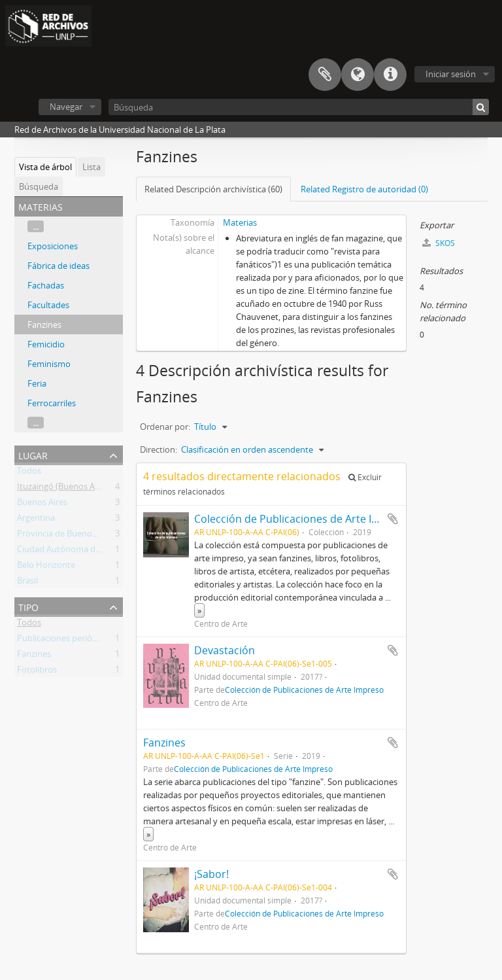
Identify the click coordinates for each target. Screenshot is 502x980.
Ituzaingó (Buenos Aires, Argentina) (85, 489)
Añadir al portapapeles (393, 519)
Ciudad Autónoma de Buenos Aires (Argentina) (107, 551)
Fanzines (44, 324)
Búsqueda (39, 186)
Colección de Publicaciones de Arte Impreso (302, 519)
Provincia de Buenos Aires (67, 536)
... (36, 226)
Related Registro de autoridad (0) (364, 189)
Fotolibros (37, 672)
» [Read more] (199, 610)
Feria (37, 383)
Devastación (225, 650)
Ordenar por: (165, 427)
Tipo (28, 606)
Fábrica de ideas (59, 266)
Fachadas (46, 285)
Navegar (66, 107)
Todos (29, 473)
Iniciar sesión (451, 74)
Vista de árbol (45, 167)
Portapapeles (325, 75)
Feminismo (49, 364)
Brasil (27, 583)
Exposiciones (53, 246)
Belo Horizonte (46, 567)
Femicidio (46, 344)
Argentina (36, 520)
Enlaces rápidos (390, 75)
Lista (92, 167)
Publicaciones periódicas (64, 640)
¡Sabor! (211, 874)
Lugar (33, 454)
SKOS (439, 243)
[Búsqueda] (299, 107)
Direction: (159, 449)
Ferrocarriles (52, 403)
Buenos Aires (42, 504)
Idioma (358, 75)
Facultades (48, 305)
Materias (240, 222)
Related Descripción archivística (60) (213, 189)
